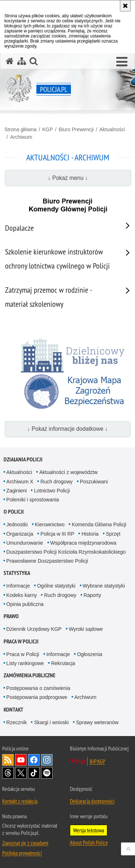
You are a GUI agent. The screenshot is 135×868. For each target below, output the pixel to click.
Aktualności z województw (68, 472)
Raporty (92, 595)
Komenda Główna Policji (99, 524)
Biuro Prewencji (76, 129)
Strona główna (21, 129)
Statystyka (17, 573)
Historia (90, 534)
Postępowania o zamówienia (38, 688)
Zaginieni (17, 491)
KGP (48, 129)
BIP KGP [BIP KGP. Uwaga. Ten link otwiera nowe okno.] (97, 761)
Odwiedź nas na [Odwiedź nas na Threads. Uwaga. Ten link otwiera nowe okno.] (8, 773)
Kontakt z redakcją (20, 801)
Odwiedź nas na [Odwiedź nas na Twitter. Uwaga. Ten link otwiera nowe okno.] (21, 773)
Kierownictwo (50, 524)
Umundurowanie (25, 543)
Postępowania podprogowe (37, 697)
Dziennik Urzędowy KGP (34, 629)
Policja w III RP (57, 534)
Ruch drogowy (57, 482)
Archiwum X (20, 482)
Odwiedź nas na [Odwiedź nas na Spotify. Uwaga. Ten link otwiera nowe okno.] (47, 773)
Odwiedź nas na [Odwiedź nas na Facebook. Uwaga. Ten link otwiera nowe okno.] (34, 760)
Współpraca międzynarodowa (84, 543)
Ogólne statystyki (56, 586)
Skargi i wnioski (51, 722)
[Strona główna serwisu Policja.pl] (10, 61)
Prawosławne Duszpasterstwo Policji (47, 561)
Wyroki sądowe (86, 629)
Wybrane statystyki (104, 586)
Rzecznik (17, 722)
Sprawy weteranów (97, 722)
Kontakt (13, 710)
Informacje (18, 586)
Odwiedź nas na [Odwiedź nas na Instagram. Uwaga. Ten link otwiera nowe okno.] (47, 760)
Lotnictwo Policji (52, 491)
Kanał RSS (8, 760)
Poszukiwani (94, 482)
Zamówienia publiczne (30, 675)
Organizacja (20, 534)
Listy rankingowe (25, 663)
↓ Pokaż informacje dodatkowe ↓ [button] (68, 429)
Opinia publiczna (25, 604)
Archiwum (21, 137)
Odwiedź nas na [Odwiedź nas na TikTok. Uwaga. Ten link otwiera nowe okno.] (34, 773)
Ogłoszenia (90, 654)
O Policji (14, 512)
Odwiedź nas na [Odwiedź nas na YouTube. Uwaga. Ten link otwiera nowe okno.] (21, 760)
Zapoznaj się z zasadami (25, 843)
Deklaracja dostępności (92, 801)
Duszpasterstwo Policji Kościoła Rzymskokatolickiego (66, 552)
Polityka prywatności (22, 853)
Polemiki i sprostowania (33, 500)
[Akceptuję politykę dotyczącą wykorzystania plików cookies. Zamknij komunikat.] (125, 6)
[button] (122, 62)
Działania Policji (23, 459)
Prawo (11, 616)
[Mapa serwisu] (22, 61)
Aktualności (112, 129)
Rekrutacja (63, 663)
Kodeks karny (22, 595)
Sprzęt (113, 534)
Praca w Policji (21, 641)
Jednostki (17, 524)
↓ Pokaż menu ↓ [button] (68, 178)
